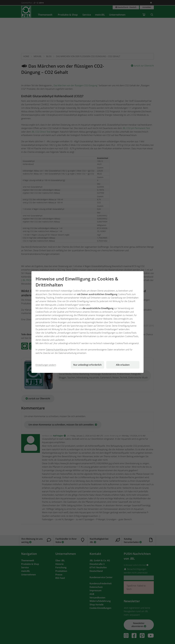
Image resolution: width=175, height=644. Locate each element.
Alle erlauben (123, 365)
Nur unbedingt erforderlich (87, 365)
